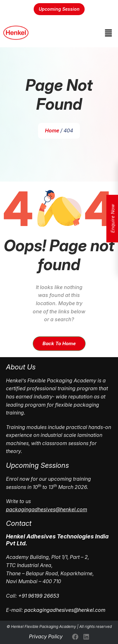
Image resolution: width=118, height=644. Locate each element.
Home (52, 131)
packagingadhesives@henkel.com (65, 610)
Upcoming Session (59, 9)
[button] (109, 33)
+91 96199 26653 (39, 596)
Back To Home (59, 343)
